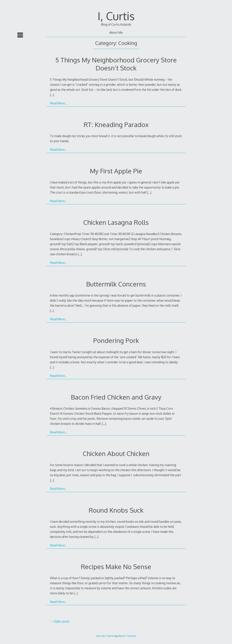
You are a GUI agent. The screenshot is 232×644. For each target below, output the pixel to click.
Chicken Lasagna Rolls (116, 222)
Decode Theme (105, 636)
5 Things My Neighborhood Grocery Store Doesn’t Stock (116, 64)
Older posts (61, 621)
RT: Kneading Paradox (116, 124)
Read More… (58, 103)
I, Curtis (116, 16)
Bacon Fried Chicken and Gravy (116, 397)
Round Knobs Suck (116, 510)
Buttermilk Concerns (116, 284)
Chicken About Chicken (116, 453)
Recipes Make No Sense (116, 567)
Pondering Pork (116, 340)
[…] (52, 95)
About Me (116, 32)
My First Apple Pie (116, 171)
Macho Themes (127, 636)
